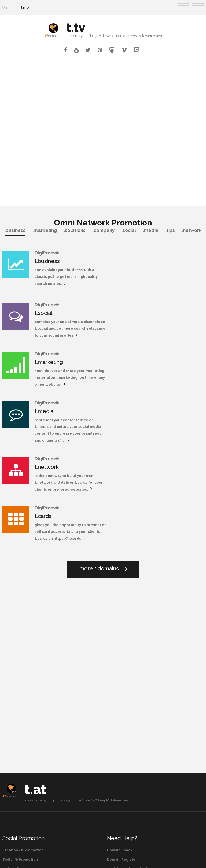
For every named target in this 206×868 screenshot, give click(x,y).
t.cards (146, 366)
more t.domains (99, 425)
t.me (25, 7)
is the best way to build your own (64, 375)
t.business (47, 261)
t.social (146, 261)
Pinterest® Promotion (22, 735)
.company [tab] (104, 230)
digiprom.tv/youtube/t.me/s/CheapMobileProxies (88, 657)
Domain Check (120, 707)
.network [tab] (192, 230)
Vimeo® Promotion (20, 744)
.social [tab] (129, 230)
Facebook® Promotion (23, 707)
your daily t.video (94, 36)
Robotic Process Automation (133, 744)
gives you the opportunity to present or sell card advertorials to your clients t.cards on (169, 382)
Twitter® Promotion (21, 726)
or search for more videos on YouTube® (38, 798)
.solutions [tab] (75, 230)
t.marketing (49, 310)
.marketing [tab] (45, 230)
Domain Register (122, 716)
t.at (35, 646)
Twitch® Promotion (20, 716)
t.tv (5, 7)
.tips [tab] (170, 230)
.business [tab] (15, 230)
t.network (47, 366)
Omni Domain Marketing (128, 735)
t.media (147, 310)
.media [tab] (151, 230)
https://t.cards (151, 395)
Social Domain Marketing (129, 726)
